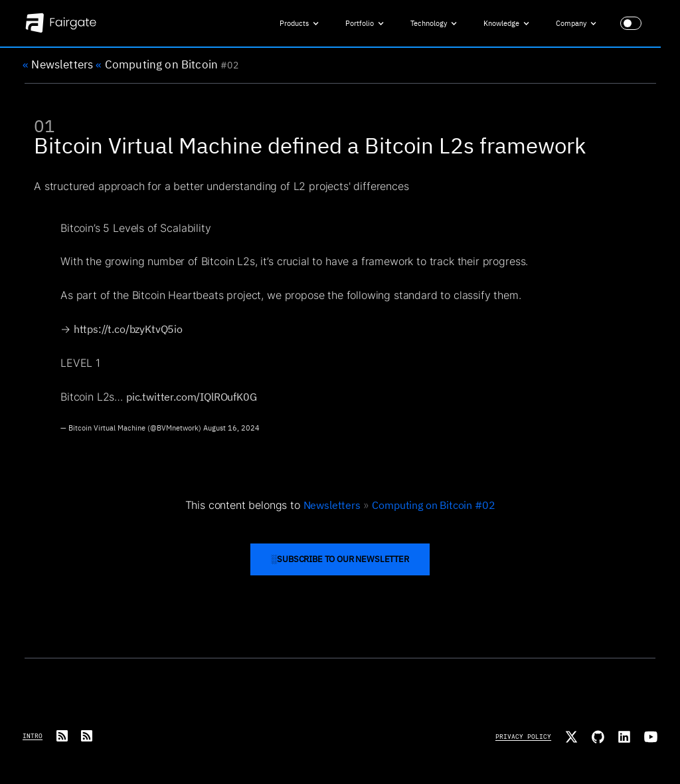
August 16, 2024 (231, 433)
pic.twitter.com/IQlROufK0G (192, 402)
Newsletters (58, 66)
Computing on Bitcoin (157, 66)
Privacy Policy (523, 736)
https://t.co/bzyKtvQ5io (128, 335)
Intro (33, 736)
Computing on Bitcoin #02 (433, 505)
